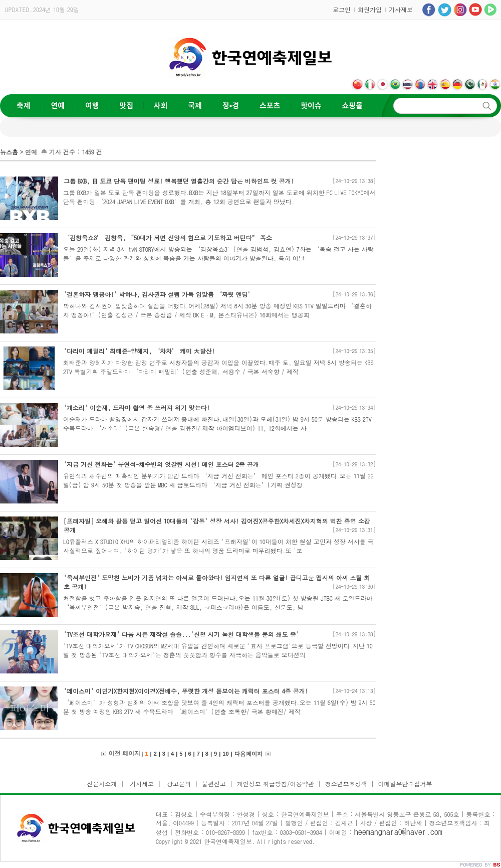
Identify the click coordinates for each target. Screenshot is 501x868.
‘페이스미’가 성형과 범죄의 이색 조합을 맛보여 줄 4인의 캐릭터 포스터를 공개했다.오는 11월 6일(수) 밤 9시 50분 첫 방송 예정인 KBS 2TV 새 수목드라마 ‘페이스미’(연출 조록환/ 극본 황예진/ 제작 (219, 707)
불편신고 (214, 784)
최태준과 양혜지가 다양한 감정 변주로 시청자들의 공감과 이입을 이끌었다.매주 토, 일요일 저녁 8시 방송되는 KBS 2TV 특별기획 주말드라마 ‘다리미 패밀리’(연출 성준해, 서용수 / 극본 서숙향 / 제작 (218, 367)
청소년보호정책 (346, 784)
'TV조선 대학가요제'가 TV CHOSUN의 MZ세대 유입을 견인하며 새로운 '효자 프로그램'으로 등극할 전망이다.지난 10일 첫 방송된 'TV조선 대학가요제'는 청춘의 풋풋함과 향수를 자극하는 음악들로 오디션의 (218, 650)
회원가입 (370, 9)
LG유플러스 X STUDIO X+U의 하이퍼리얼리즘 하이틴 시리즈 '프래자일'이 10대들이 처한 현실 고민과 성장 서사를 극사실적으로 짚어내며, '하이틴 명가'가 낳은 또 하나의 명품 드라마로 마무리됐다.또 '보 (218, 546)
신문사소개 (102, 784)
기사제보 (401, 9)
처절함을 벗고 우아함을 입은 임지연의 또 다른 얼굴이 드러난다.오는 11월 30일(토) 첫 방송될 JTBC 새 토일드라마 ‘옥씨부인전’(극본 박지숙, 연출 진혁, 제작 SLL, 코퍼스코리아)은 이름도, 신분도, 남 (218, 602)
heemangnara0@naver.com (398, 832)
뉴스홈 (9, 152)
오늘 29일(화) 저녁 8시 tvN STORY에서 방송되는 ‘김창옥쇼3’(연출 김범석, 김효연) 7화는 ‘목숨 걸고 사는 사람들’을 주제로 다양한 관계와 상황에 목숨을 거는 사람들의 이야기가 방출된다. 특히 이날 (218, 253)
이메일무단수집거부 (405, 784)
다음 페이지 (248, 754)
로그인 (342, 9)
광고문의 (178, 784)
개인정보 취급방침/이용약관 (276, 784)
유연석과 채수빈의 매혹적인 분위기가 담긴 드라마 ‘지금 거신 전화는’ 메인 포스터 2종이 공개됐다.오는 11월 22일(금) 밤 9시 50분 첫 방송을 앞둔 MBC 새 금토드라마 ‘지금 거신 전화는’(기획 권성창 (218, 480)
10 (225, 754)
